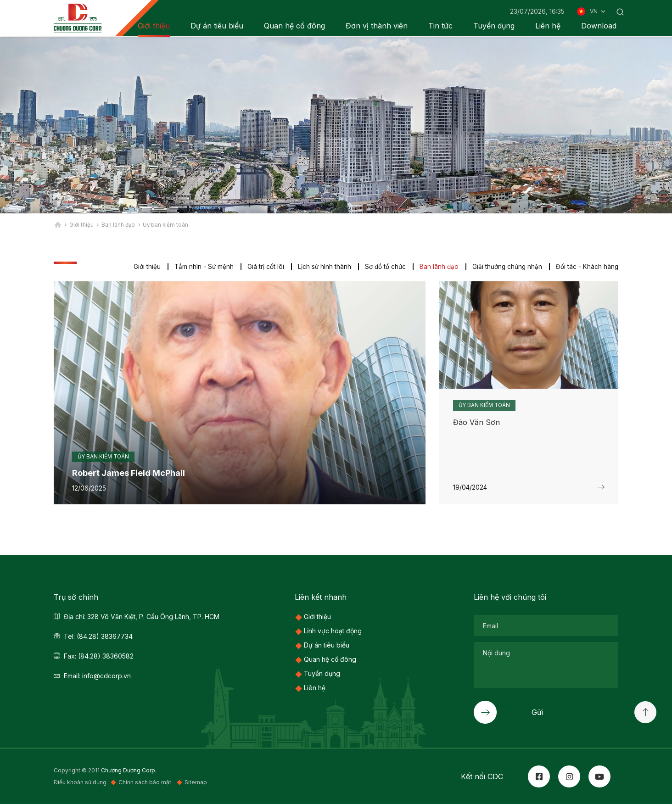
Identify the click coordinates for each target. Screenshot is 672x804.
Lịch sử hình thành (321, 266)
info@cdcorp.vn (106, 676)
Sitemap (196, 783)
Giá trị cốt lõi (262, 266)
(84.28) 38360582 (106, 656)
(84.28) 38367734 (105, 636)
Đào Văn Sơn (476, 422)
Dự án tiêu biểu (217, 26)
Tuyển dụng (494, 26)
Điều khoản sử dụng (80, 783)
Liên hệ (548, 26)
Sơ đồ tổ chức (382, 266)
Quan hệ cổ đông (294, 26)
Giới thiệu (142, 266)
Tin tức (440, 26)
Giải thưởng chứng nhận (506, 266)
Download (599, 26)
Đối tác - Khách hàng (587, 266)
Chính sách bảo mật (146, 783)
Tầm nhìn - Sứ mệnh (199, 266)
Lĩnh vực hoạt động (333, 631)
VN (599, 11)
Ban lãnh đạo (437, 266)
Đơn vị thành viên (377, 26)
